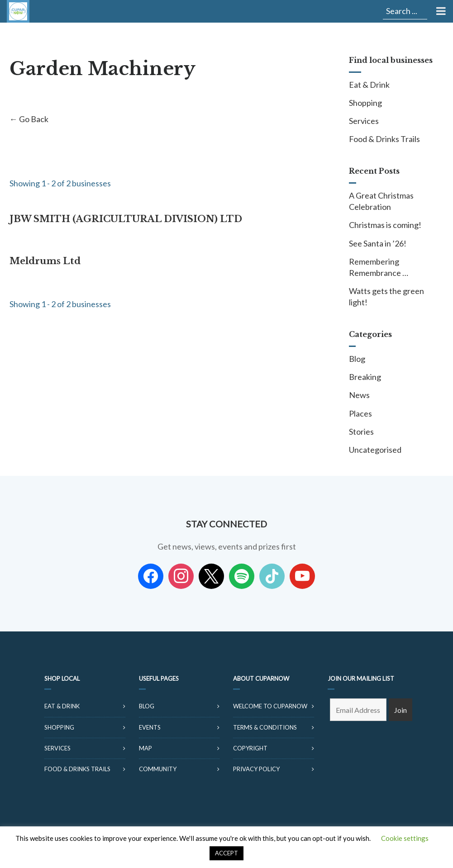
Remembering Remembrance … (379, 267)
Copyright (250, 748)
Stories (361, 432)
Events (150, 727)
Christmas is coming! (385, 225)
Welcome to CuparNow (270, 706)
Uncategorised (375, 450)
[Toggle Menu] (440, 11)
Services (364, 121)
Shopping (365, 103)
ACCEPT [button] (226, 853)
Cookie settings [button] (405, 838)
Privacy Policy (256, 769)
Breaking (365, 377)
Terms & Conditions (265, 727)
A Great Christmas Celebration (381, 201)
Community (158, 769)
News (359, 395)
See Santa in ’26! (378, 243)
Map (145, 748)
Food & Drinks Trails (384, 139)
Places (360, 413)
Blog (357, 359)
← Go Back (29, 119)
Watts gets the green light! (386, 296)
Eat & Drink (369, 85)
